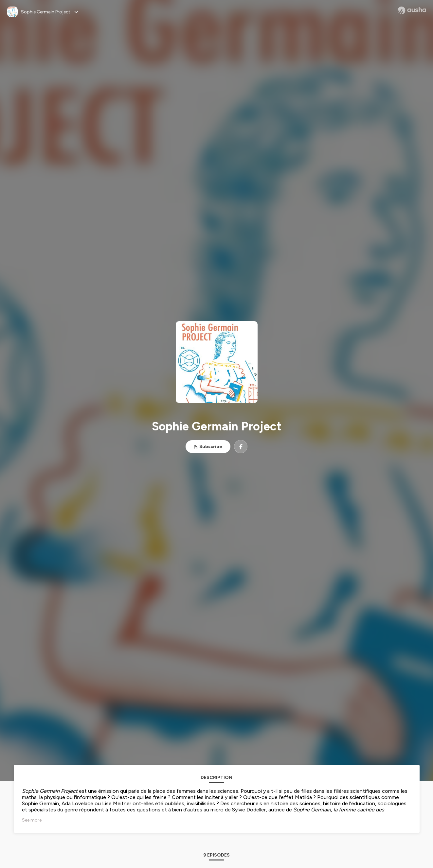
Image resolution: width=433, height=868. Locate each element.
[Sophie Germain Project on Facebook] (241, 447)
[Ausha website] (412, 10)
